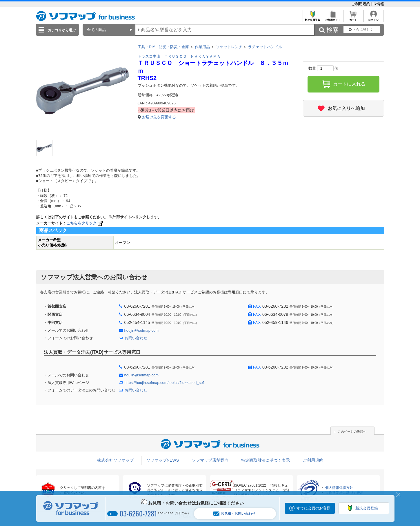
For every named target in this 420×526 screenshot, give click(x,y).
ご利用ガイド (333, 18)
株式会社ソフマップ (115, 460)
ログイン (373, 18)
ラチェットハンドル (265, 47)
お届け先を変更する (159, 117)
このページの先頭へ (352, 431)
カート (353, 18)
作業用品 (202, 47)
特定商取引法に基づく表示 (266, 460)
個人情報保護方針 (339, 488)
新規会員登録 (313, 18)
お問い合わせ (136, 338)
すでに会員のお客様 (313, 508)
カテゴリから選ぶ (62, 30)
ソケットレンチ (229, 47)
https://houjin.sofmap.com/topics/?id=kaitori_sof (164, 383)
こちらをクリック (85, 223)
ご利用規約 (361, 4)
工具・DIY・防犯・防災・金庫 (163, 47)
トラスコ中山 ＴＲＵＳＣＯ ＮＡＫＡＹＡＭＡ (179, 56)
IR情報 (378, 4)
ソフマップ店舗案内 (210, 460)
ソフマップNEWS (163, 460)
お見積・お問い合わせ (234, 514)
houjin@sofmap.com (142, 330)
